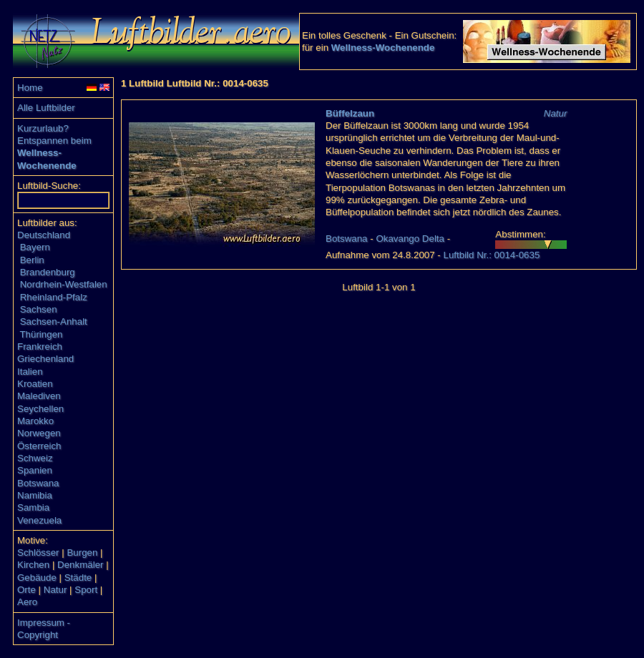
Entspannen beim (54, 141)
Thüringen (41, 334)
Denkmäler (80, 565)
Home (30, 88)
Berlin (32, 260)
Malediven (39, 396)
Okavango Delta (410, 239)
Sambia (33, 507)
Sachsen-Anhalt (54, 321)
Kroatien (35, 384)
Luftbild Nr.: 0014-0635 (491, 255)
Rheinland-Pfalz (54, 297)
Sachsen (39, 309)
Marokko (35, 421)
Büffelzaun (350, 113)
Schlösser (38, 553)
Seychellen (40, 409)
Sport (86, 590)
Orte (26, 590)
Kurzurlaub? (43, 128)
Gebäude (37, 578)
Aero (27, 602)
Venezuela (39, 520)
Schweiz (35, 458)
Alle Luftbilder (46, 108)
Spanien (35, 470)
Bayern (35, 247)
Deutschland (44, 235)
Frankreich (40, 347)
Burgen (82, 553)
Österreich (39, 446)
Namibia (35, 495)
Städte (78, 578)
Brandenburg (48, 272)
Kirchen (33, 565)
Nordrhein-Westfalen (64, 284)
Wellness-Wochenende (383, 48)
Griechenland (45, 359)
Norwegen (39, 433)
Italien (30, 372)
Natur (55, 590)
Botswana (38, 483)
